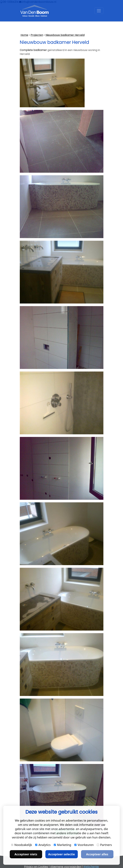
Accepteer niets (26, 854)
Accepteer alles (97, 854)
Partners (104, 845)
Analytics (43, 845)
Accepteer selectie (61, 854)
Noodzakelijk (22, 845)
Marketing (62, 845)
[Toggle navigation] (99, 11)
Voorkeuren (84, 845)
